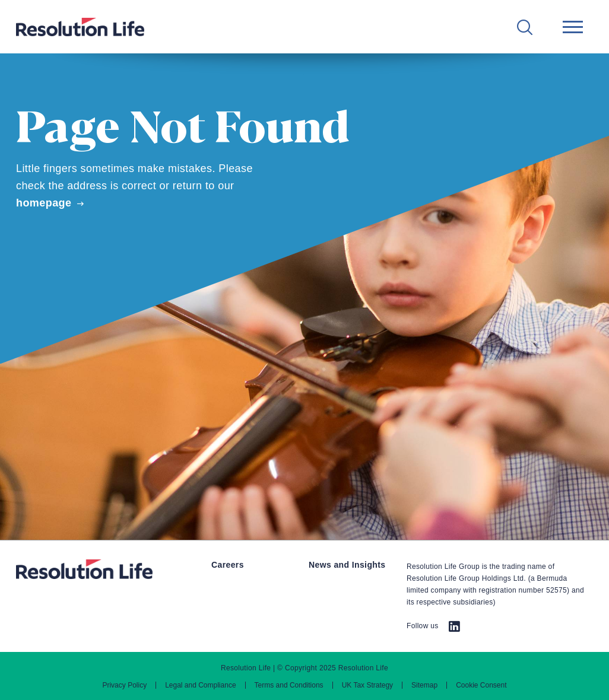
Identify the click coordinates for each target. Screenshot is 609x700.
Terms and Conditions (289, 685)
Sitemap (424, 685)
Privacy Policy (124, 685)
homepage (44, 203)
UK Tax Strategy (367, 685)
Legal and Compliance (200, 685)
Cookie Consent (481, 685)
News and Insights (347, 565)
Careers (228, 565)
